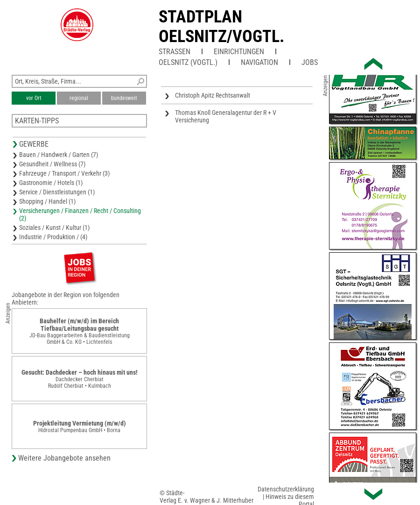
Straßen (175, 52)
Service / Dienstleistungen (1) (57, 192)
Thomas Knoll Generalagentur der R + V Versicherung (226, 116)
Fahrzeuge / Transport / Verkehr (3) (64, 173)
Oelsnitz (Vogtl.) (188, 62)
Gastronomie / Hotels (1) (51, 183)
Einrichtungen (239, 52)
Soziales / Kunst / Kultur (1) (54, 228)
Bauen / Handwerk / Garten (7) (59, 155)
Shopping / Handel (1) (47, 201)
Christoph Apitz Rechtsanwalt (213, 95)
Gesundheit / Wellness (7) (52, 164)
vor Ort (34, 98)
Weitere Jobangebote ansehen (64, 458)
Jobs (310, 62)
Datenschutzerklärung (286, 489)
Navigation (259, 62)
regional (79, 98)
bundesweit (124, 98)
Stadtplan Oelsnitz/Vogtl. (221, 27)
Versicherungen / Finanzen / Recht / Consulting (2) (80, 214)
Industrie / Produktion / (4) (53, 237)
